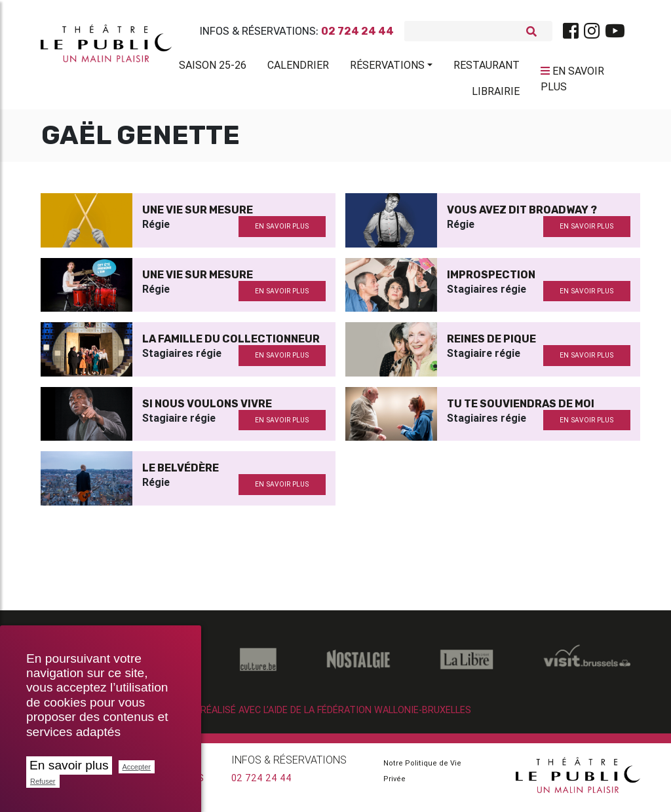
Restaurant (487, 67)
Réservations (387, 67)
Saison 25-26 (213, 67)
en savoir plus (282, 231)
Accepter (137, 767)
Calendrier (298, 67)
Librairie (496, 94)
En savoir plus (69, 765)
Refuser (43, 781)
